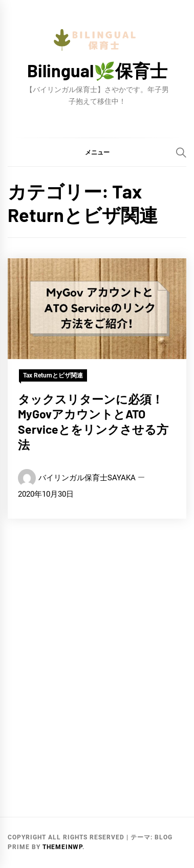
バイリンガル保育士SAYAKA (87, 478)
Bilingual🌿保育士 (97, 70)
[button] (97, 152)
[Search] (181, 152)
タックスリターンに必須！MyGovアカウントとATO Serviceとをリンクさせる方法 (93, 422)
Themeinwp (62, 847)
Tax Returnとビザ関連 (53, 375)
